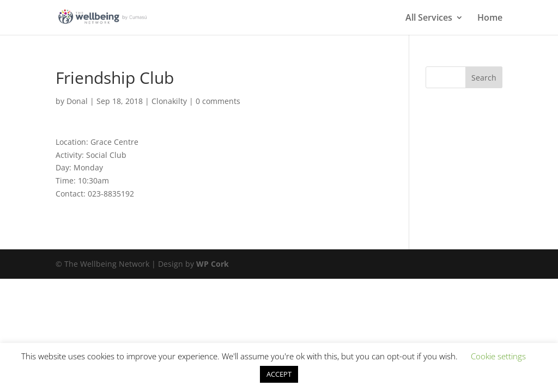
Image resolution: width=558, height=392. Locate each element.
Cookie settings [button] (498, 356)
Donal (77, 101)
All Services (429, 19)
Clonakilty (169, 101)
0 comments (218, 101)
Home (490, 19)
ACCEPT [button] (279, 374)
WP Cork (213, 264)
